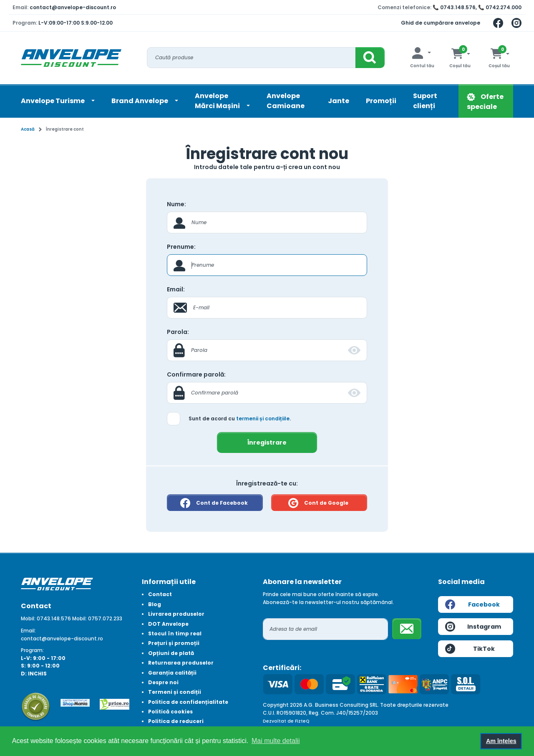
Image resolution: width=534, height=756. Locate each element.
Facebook (472, 604)
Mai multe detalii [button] (276, 741)
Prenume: (181, 247)
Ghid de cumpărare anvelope (441, 23)
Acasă (28, 129)
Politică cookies (170, 712)
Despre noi (163, 682)
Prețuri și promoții (174, 643)
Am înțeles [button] (501, 741)
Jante (339, 101)
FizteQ (302, 721)
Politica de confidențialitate (188, 702)
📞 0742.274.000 (500, 7)
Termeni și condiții (175, 692)
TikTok (470, 649)
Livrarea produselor (176, 614)
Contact (160, 594)
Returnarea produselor (181, 663)
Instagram (473, 627)
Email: (176, 289)
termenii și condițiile (263, 418)
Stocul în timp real (175, 633)
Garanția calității (172, 673)
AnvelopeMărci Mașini (218, 101)
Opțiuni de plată (171, 653)
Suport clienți (425, 101)
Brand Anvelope (140, 101)
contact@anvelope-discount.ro (73, 7)
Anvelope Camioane (286, 101)
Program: (32, 650)
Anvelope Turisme (53, 101)
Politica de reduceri (176, 721)
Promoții (381, 101)
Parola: (178, 332)
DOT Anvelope (168, 624)
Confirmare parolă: (196, 374)
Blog (155, 604)
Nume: (176, 204)
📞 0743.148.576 (454, 7)
